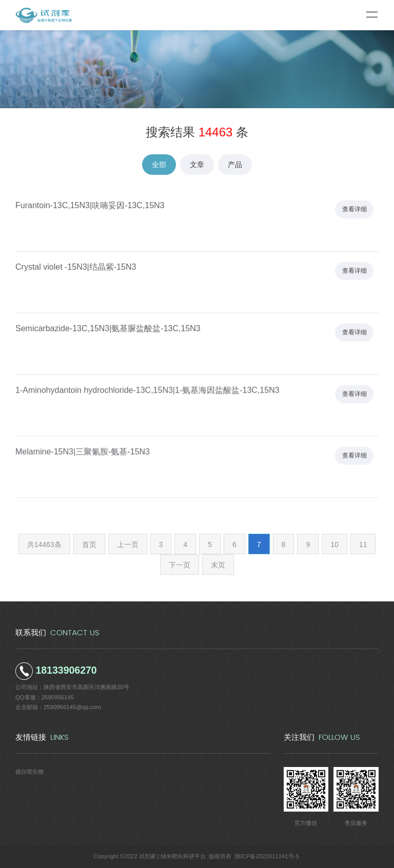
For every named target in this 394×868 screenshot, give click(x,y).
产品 (235, 165)
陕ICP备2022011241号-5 (267, 856)
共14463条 (44, 544)
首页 (89, 544)
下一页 (180, 565)
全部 (159, 165)
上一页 (128, 544)
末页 (218, 565)
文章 (197, 165)
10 (334, 544)
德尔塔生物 (29, 772)
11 (363, 544)
